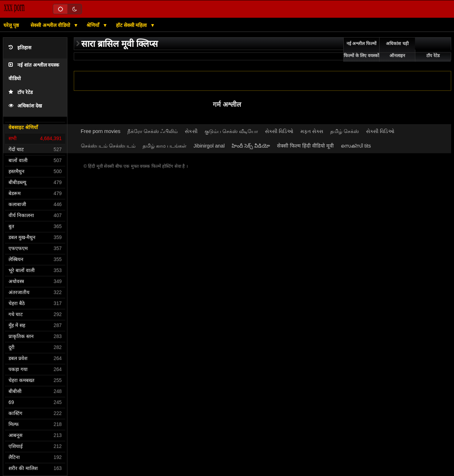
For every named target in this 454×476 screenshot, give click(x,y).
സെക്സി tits (356, 146)
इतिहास (20, 48)
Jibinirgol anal (209, 146)
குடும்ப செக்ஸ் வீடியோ (231, 131)
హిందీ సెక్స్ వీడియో (251, 146)
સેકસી (191, 131)
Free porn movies (101, 131)
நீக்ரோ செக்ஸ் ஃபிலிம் (153, 131)
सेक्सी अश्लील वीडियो (51, 25)
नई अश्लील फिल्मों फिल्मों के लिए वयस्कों (361, 50)
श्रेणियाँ (94, 25)
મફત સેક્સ (312, 131)
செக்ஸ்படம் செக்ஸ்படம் (108, 146)
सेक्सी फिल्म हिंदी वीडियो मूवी (305, 146)
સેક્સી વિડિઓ (279, 131)
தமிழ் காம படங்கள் (165, 146)
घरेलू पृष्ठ (11, 25)
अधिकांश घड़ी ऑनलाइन (397, 50)
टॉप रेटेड (21, 92)
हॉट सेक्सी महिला (132, 25)
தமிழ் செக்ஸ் (345, 131)
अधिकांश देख (25, 106)
